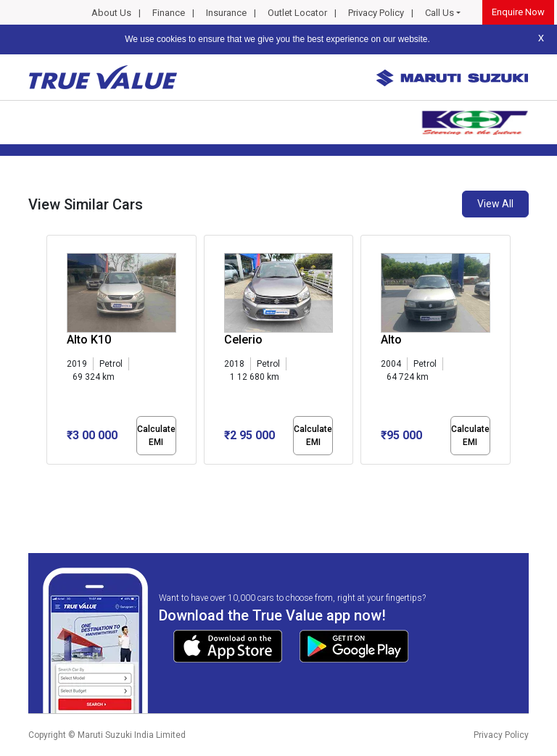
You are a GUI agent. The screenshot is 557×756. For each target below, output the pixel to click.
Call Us (440, 13)
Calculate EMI (156, 436)
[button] (51, 477)
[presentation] (54, 352)
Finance (169, 13)
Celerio (243, 340)
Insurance (226, 13)
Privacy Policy (376, 13)
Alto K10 (89, 340)
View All (495, 204)
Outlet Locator (297, 13)
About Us (111, 13)
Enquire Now (518, 12)
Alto (391, 340)
